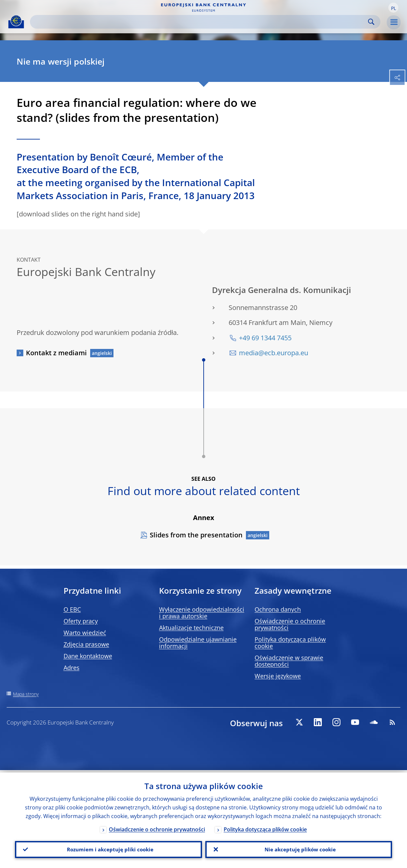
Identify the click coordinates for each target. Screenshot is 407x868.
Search (371, 22)
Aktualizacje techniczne (191, 628)
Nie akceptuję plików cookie (299, 848)
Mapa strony (26, 694)
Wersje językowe (278, 676)
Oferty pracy (81, 621)
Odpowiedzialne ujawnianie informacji (198, 643)
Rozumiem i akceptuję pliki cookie (108, 848)
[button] (393, 8)
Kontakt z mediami (56, 353)
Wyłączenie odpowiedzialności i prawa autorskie (202, 613)
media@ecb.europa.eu (274, 353)
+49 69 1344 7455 (265, 338)
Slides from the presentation (196, 535)
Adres (72, 668)
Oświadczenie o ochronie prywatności (290, 624)
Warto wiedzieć (85, 633)
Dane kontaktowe (88, 656)
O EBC (72, 609)
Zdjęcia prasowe (86, 644)
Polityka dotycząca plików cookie (290, 643)
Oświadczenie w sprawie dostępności (289, 661)
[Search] (200, 22)
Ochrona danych (278, 609)
